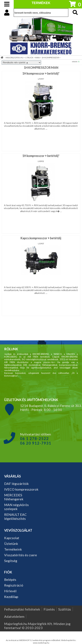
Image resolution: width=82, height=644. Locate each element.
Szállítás (65, 609)
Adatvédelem (14, 616)
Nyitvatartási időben (36, 439)
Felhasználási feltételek (22, 609)
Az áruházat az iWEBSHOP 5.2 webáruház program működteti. (34, 640)
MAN (37, 58)
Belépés (10, 579)
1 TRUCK (29, 58)
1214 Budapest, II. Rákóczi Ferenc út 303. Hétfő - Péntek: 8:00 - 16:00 (51, 408)
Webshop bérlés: (69, 640)
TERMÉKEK (41, 3)
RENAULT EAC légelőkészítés (15, 516)
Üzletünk (11, 544)
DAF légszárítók (16, 484)
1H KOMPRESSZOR (50, 58)
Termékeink (13, 549)
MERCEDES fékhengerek (14, 497)
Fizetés (49, 609)
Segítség (11, 561)
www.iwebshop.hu (41, 643)
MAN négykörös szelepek (16, 507)
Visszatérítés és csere (21, 555)
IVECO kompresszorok (21, 489)
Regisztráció (14, 585)
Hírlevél (10, 591)
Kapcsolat (12, 538)
